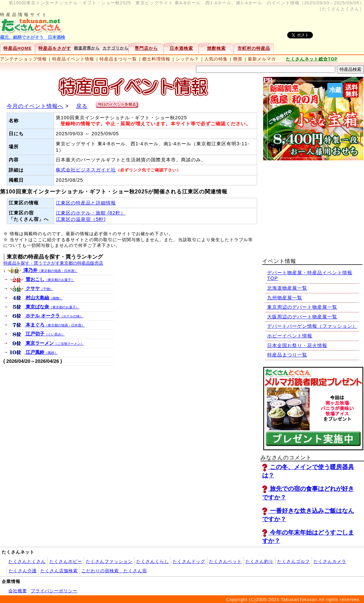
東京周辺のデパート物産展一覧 (302, 307)
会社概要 (18, 591)
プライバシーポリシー (54, 591)
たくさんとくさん (27, 561)
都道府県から (87, 48)
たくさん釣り (259, 561)
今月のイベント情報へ (35, 106)
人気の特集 (216, 59)
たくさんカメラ (330, 561)
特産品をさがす (55, 48)
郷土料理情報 (156, 59)
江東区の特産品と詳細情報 (86, 203)
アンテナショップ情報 (23, 59)
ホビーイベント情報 (290, 336)
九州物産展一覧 (285, 298)
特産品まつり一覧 (118, 59)
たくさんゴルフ (294, 561)
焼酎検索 (216, 48)
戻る (82, 106)
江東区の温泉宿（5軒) (81, 219)
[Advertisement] (312, 206)
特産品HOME (17, 48)
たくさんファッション (109, 561)
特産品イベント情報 (73, 59)
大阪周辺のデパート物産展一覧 (302, 317)
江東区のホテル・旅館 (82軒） (91, 213)
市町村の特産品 (254, 48)
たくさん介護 (23, 571)
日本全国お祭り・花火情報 (297, 345)
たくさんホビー (66, 561)
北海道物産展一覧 (287, 288)
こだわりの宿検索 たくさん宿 (114, 571)
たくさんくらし (153, 561)
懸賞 (238, 59)
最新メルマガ (262, 59)
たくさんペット (225, 561)
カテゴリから (116, 48)
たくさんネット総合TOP (312, 59)
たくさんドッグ (189, 561)
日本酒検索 (181, 48)
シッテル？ (187, 59)
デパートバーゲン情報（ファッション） (312, 326)
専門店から (146, 48)
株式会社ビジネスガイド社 (86, 170)
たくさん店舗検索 (59, 571)
